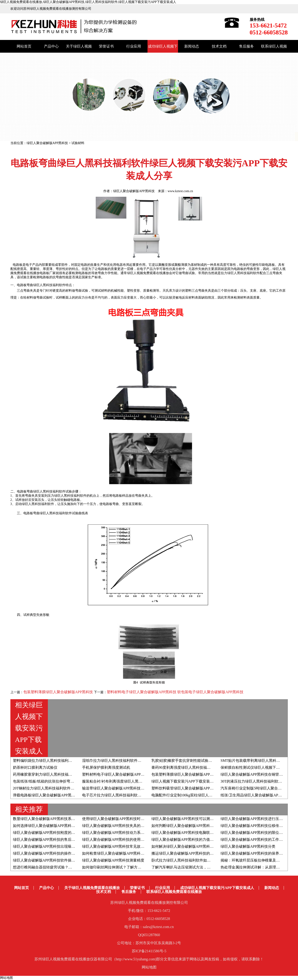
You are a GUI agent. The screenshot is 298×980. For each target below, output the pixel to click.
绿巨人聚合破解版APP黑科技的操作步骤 (46, 853)
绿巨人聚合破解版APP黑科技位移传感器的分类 (259, 826)
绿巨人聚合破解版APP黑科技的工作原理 (253, 839)
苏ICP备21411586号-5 (149, 951)
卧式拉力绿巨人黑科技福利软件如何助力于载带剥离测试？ (200, 860)
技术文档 (219, 46)
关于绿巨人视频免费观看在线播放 (92, 888)
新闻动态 (192, 46)
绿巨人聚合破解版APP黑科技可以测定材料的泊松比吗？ (197, 819)
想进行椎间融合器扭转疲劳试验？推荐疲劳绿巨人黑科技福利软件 (67, 867)
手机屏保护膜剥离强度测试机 (106, 767)
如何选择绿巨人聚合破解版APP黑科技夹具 (48, 826)
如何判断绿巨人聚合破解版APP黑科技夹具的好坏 (192, 826)
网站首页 (24, 46)
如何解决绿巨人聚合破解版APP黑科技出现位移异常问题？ (199, 846)
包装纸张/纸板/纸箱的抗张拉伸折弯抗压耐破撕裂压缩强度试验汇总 (68, 781)
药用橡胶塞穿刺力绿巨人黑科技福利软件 (46, 774)
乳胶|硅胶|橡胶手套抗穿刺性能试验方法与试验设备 (193, 761)
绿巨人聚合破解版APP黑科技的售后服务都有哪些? (54, 839)
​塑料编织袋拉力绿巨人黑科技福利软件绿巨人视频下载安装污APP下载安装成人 (77, 761)
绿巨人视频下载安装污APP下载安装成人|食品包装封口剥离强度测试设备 (211, 781)
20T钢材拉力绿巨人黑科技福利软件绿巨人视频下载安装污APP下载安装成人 (75, 788)
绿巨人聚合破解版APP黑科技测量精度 (113, 860)
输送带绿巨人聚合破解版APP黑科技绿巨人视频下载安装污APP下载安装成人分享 (148, 788)
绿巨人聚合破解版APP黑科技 (47, 143)
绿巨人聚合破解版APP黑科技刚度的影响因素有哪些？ (57, 833)
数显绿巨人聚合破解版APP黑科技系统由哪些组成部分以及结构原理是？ (72, 819)
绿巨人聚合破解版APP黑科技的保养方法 (253, 853)
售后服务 (246, 46)
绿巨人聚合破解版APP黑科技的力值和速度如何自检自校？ (199, 839)
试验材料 (78, 143)
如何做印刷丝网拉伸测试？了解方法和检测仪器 (121, 867)
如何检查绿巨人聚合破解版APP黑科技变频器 (119, 853)
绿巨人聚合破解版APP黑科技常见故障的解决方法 (122, 846)
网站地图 (149, 967)
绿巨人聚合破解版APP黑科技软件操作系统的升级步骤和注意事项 (66, 860)
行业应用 (134, 46)
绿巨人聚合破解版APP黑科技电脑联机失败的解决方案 (195, 833)
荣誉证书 (106, 46)
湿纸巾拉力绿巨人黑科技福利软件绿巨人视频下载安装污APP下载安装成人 (143, 761)
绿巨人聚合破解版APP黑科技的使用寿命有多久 (121, 839)
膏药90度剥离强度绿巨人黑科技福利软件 (185, 767)
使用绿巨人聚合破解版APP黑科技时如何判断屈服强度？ (128, 819)
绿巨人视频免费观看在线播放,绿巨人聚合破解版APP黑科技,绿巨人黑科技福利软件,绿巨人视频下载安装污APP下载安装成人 (88, 2)
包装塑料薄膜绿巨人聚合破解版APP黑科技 (59, 692)
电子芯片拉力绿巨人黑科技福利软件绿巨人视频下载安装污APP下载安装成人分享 (148, 795)
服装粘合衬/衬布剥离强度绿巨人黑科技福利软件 (121, 781)
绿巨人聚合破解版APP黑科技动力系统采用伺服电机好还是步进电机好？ (141, 833)
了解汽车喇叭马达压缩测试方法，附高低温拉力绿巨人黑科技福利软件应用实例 (216, 867)
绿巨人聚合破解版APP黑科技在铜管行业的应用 (259, 774)
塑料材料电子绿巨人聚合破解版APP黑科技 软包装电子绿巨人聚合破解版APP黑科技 (175, 692)
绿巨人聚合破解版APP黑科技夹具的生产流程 (119, 826)
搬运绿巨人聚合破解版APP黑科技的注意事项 (188, 853)
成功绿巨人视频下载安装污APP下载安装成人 (217, 888)
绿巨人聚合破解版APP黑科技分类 (248, 846)
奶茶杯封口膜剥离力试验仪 (35, 767)
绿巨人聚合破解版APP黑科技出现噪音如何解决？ (53, 846)
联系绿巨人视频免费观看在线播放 (174, 892)
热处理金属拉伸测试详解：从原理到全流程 (256, 867)
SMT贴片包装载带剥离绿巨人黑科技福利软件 (258, 761)
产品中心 (51, 46)
